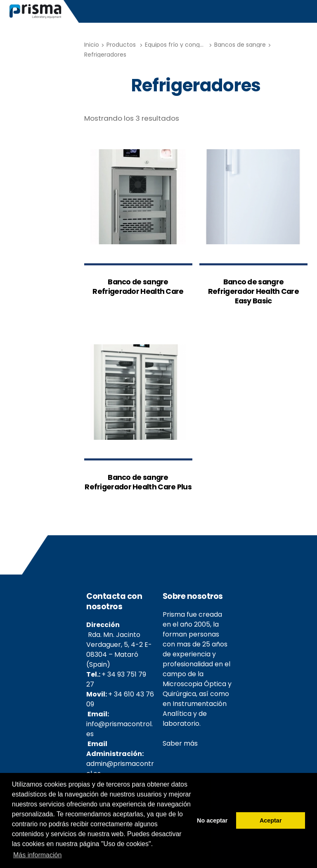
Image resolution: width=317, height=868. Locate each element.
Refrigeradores (105, 55)
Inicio (92, 45)
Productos (121, 45)
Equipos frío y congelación (183, 45)
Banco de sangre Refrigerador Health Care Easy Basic (253, 292)
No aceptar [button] (212, 820)
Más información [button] (37, 855)
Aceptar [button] (271, 820)
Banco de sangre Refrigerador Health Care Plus (138, 482)
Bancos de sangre (240, 45)
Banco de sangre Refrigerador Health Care (138, 287)
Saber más (180, 743)
